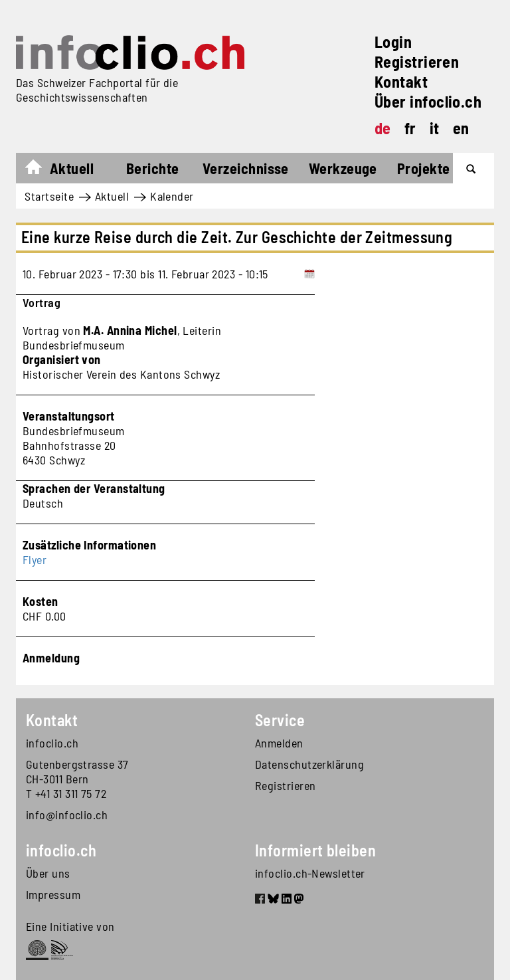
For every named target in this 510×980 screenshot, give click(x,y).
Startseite (40, 170)
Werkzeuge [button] (343, 168)
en (461, 128)
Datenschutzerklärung (309, 764)
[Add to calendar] (309, 274)
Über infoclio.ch (428, 101)
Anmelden (279, 743)
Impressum (53, 894)
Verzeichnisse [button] (246, 168)
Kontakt (401, 81)
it (435, 128)
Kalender (172, 196)
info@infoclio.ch (67, 815)
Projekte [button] (424, 168)
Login (393, 42)
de (383, 128)
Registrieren (417, 61)
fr (410, 128)
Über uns (48, 873)
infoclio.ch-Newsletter (310, 873)
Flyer (35, 559)
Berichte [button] (153, 168)
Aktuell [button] (72, 168)
